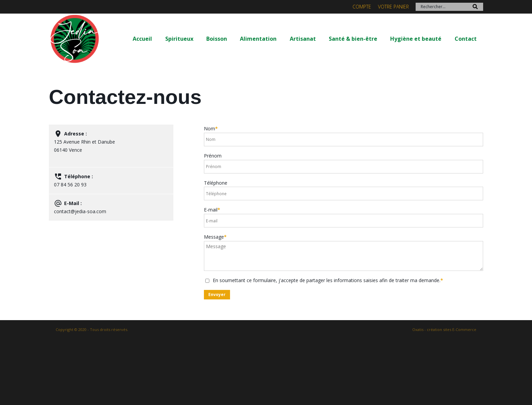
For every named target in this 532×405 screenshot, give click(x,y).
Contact (466, 39)
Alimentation (258, 39)
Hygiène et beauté (416, 39)
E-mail (212, 210)
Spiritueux (179, 39)
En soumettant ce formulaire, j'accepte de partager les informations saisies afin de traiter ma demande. (328, 280)
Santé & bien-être (353, 39)
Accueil (142, 39)
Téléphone (216, 183)
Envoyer (217, 294)
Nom (211, 128)
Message (215, 237)
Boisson (217, 39)
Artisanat (303, 39)
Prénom (213, 156)
